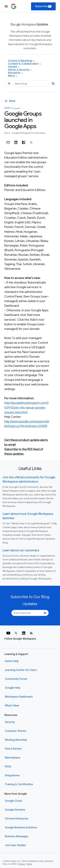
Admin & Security (20, 70)
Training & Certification (19, 784)
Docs (7, 133)
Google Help (13, 688)
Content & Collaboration (24, 64)
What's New (12, 706)
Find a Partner (13, 749)
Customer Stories (16, 731)
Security (10, 722)
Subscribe (43, 6)
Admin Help (12, 661)
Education (15, 73)
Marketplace (13, 758)
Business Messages (17, 836)
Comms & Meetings (21, 61)
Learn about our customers (21, 550)
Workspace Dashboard (19, 697)
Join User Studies (15, 845)
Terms (29, 864)
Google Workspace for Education (29, 133)
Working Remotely (16, 740)
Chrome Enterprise (16, 819)
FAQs (8, 767)
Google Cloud (13, 801)
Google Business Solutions (21, 828)
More (13, 76)
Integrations (12, 775)
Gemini (14, 67)
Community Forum (16, 679)
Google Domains (15, 810)
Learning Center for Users (21, 670)
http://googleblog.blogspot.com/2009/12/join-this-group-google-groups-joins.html (26, 407)
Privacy (22, 864)
